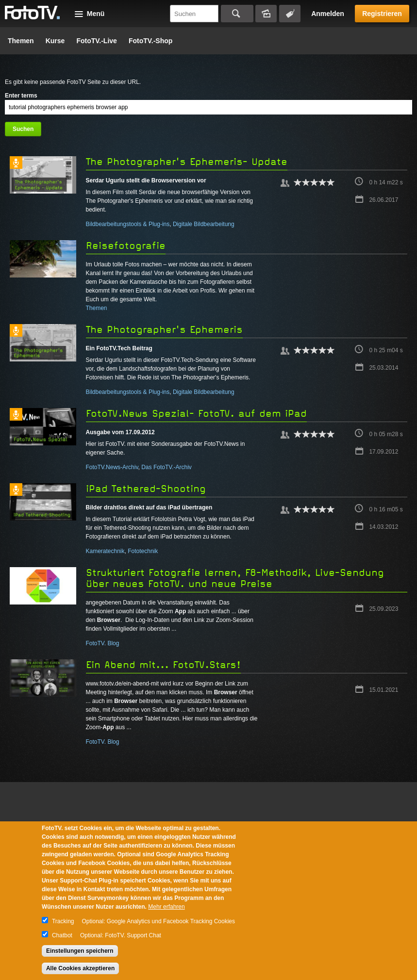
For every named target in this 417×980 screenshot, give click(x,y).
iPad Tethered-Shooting (146, 489)
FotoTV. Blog (103, 643)
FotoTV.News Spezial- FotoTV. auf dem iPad (196, 414)
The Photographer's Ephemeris (164, 330)
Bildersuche (266, 14)
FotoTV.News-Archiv (112, 467)
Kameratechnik (105, 551)
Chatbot (62, 935)
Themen (21, 41)
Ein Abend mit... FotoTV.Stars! (163, 665)
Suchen (237, 14)
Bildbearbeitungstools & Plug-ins (128, 224)
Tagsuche (290, 14)
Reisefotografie (126, 246)
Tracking (63, 921)
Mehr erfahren (166, 907)
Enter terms (21, 96)
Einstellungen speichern (80, 951)
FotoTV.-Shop (150, 41)
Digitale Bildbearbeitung (204, 224)
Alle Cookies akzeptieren (80, 968)
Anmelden (328, 14)
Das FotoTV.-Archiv (167, 467)
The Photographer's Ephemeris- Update (187, 162)
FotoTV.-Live (97, 41)
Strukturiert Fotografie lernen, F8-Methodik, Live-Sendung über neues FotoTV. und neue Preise (235, 578)
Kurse (55, 41)
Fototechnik (143, 551)
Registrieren (382, 14)
